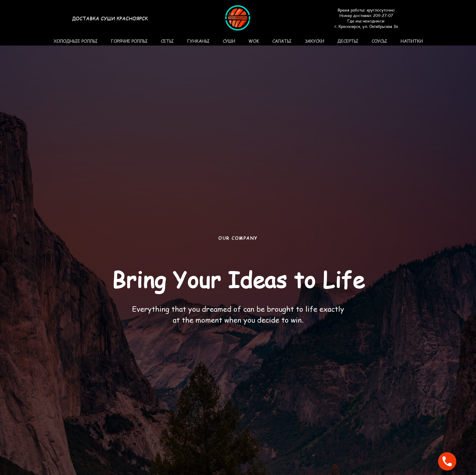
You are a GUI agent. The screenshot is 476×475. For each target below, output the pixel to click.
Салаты (282, 41)
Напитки (411, 41)
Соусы (379, 41)
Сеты (167, 41)
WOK (254, 41)
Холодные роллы (75, 41)
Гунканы (198, 41)
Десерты (348, 41)
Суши (229, 41)
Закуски (314, 41)
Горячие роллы (129, 41)
